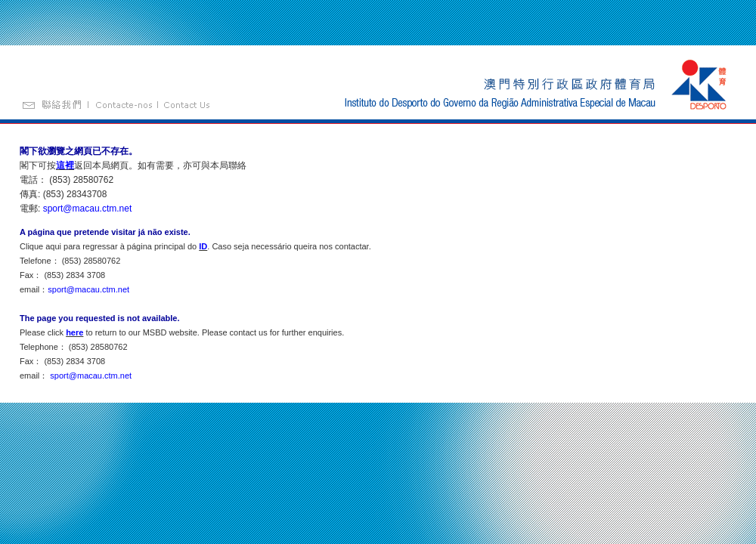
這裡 (65, 165)
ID (203, 246)
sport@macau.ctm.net (88, 209)
